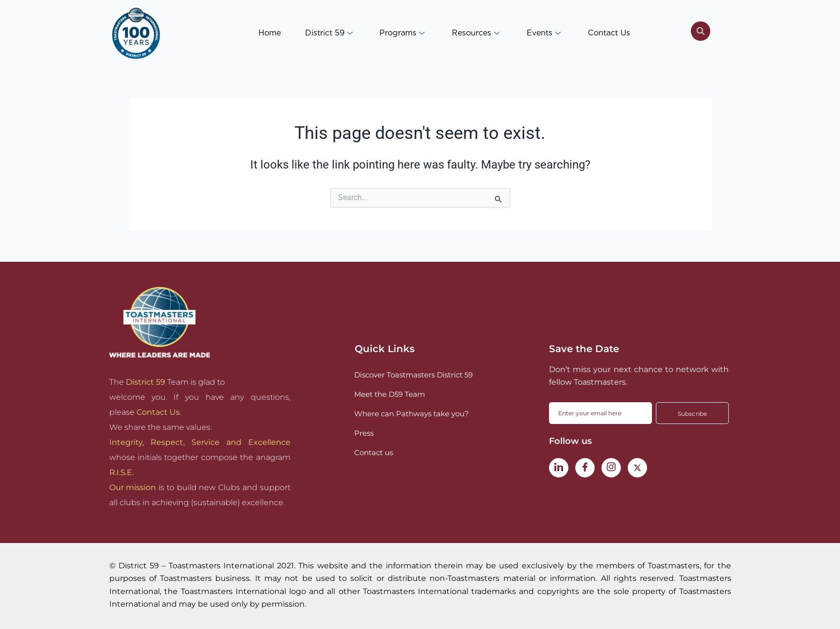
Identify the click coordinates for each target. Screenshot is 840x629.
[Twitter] (637, 468)
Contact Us (609, 33)
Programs (402, 33)
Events (544, 33)
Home (269, 33)
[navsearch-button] (701, 33)
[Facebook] (585, 468)
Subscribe (693, 414)
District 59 (328, 33)
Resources (476, 33)
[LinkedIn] (559, 468)
